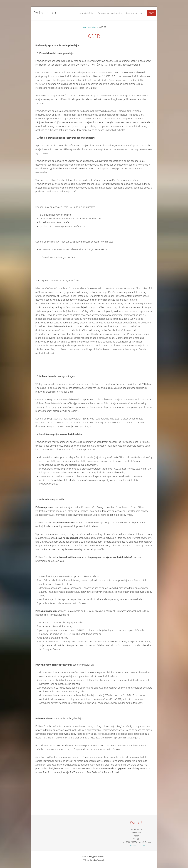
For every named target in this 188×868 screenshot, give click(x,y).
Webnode (101, 860)
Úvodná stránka (90, 27)
